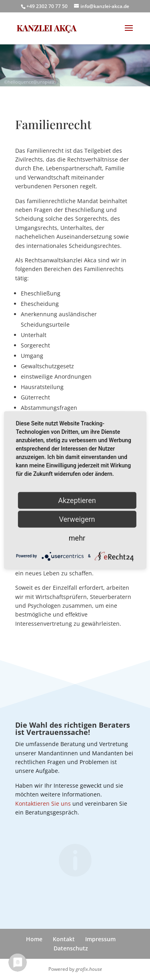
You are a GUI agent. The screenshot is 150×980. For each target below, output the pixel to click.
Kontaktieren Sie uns (43, 803)
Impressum (100, 939)
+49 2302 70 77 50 (47, 6)
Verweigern (77, 519)
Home (34, 939)
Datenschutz (71, 948)
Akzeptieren (77, 500)
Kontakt (64, 939)
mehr (77, 538)
